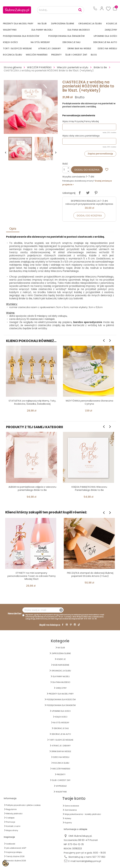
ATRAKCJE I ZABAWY (50, 48)
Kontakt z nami (13, 826)
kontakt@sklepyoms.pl (89, 861)
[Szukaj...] (61, 10)
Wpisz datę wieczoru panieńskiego (81, 136)
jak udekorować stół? (16, 848)
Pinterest (96, 193)
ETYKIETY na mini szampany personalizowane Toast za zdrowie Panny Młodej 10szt (32, 576)
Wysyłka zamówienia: (74, 177)
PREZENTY (56, 55)
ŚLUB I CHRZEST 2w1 (76, 55)
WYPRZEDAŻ (61, 786)
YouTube (67, 625)
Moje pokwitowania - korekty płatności (83, 814)
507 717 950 (99, 857)
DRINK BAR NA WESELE (79, 48)
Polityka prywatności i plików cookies (23, 805)
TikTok (79, 625)
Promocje (11, 822)
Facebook (63, 625)
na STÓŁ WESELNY (40, 42)
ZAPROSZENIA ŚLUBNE (62, 24)
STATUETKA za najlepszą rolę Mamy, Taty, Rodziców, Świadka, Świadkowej (32, 402)
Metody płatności (14, 814)
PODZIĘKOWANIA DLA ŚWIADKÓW (66, 36)
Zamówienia (71, 810)
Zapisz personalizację (100, 154)
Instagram (75, 625)
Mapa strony (12, 830)
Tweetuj (88, 193)
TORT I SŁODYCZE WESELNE (17, 48)
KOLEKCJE (112, 24)
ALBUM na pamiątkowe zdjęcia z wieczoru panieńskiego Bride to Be (32, 488)
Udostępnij (80, 193)
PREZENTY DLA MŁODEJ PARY (18, 24)
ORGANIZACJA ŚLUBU (90, 24)
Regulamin (11, 809)
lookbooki (11, 844)
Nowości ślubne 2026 (16, 861)
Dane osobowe (72, 806)
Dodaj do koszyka (87, 170)
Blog (94, 55)
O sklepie (10, 818)
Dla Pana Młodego (79, 30)
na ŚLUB (42, 24)
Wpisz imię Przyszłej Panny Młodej (81, 121)
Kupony (68, 823)
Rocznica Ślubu (12, 55)
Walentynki (10, 30)
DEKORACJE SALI (71, 42)
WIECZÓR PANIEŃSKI (37, 55)
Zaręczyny (111, 30)
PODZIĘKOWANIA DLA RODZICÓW (21, 36)
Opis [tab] (13, 229)
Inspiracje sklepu (14, 852)
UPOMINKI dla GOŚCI (105, 36)
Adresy (68, 818)
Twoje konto (74, 798)
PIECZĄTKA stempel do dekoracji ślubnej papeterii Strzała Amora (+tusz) (90, 574)
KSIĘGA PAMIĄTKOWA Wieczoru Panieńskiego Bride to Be (89, 488)
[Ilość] (66, 170)
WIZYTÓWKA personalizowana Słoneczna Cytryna (89, 402)
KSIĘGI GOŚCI (10, 42)
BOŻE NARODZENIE (61, 665)
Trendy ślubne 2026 (15, 856)
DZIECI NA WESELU (107, 48)
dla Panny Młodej (42, 30)
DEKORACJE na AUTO (105, 42)
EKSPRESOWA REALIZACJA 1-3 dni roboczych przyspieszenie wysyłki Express (89, 202)
